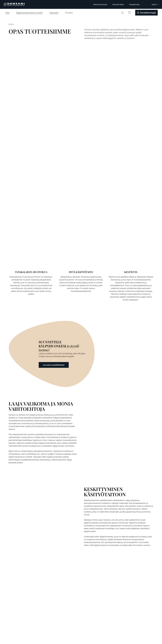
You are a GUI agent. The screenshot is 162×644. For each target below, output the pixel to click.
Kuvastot (69, 13)
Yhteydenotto (134, 4)
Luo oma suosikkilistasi (54, 365)
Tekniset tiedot (118, 4)
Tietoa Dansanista (100, 4)
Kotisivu (11, 24)
